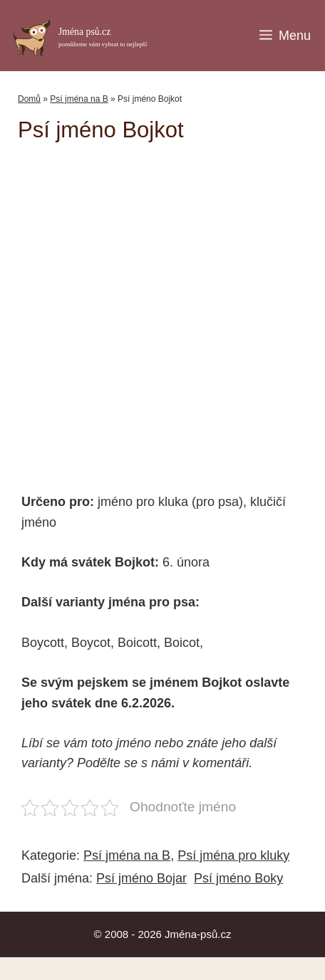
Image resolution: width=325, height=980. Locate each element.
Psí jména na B (79, 99)
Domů (29, 99)
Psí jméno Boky (238, 878)
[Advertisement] (171, 311)
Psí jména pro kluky (233, 855)
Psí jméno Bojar (141, 878)
